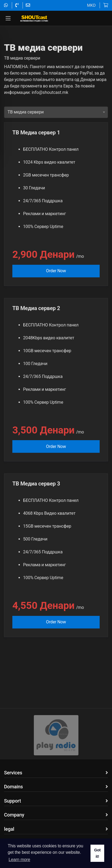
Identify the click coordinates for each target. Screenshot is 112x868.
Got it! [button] (97, 853)
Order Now (56, 285)
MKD (91, 5)
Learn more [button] (19, 860)
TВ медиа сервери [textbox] (26, 126)
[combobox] (56, 127)
